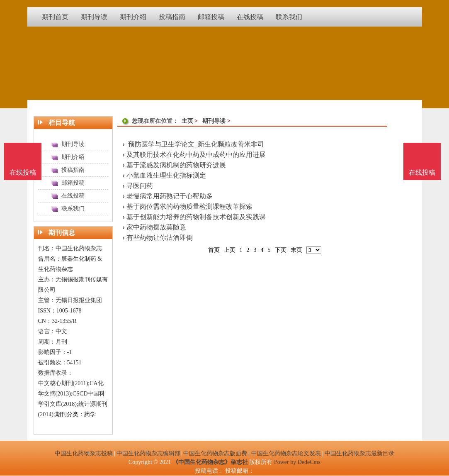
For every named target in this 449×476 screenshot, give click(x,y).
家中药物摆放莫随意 (156, 227)
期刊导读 (214, 121)
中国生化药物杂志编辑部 (148, 453)
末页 (296, 250)
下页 (281, 250)
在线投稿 (422, 172)
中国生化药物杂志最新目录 (359, 453)
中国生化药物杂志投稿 (84, 453)
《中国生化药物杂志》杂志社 (210, 462)
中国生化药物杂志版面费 (215, 453)
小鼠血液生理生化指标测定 (166, 175)
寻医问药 (140, 186)
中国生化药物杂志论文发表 (286, 453)
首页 (214, 250)
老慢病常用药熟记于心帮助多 (170, 196)
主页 (187, 121)
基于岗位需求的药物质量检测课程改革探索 (189, 206)
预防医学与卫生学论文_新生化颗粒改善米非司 (195, 144)
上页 (230, 250)
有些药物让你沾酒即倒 (160, 238)
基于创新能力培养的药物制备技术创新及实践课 (196, 217)
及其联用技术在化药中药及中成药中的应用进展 (196, 155)
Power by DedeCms (297, 462)
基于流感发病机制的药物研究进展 (176, 165)
